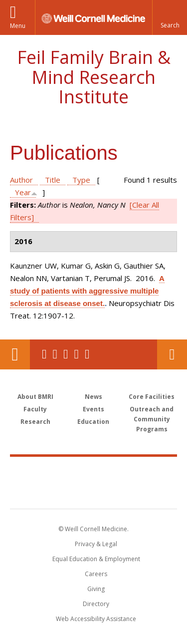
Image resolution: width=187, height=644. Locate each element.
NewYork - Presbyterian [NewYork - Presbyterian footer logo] (93, 493)
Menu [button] (18, 26)
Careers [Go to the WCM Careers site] (96, 574)
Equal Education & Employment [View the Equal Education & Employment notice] (96, 559)
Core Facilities (152, 397)
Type (81, 180)
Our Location (15, 354)
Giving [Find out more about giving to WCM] (96, 589)
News (93, 397)
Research (35, 422)
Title (53, 180)
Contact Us (172, 354)
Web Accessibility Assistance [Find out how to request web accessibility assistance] (96, 619)
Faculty (35, 409)
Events (93, 409)
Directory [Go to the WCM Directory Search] (96, 604)
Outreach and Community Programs (152, 419)
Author (21, 180)
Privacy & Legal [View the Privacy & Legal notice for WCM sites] (96, 544)
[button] (170, 17)
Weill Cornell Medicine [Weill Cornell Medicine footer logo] (94, 472)
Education (93, 422)
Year (23, 192)
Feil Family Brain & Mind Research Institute (94, 77)
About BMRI (35, 397)
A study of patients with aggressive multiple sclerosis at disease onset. (87, 291)
